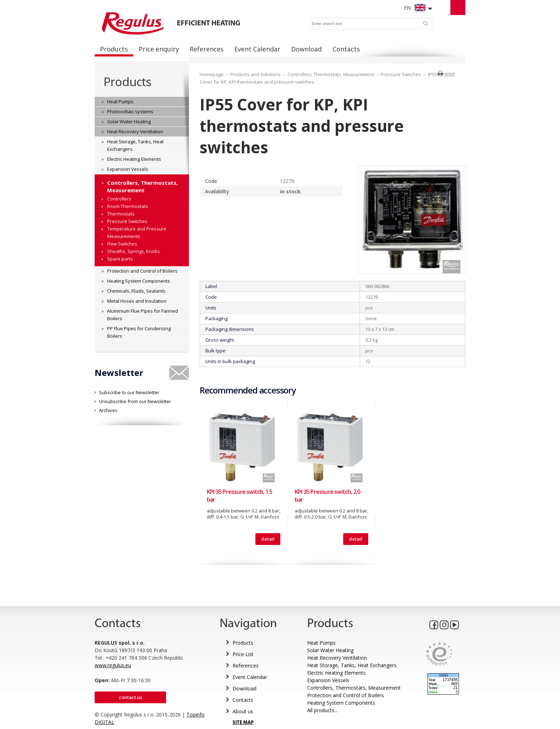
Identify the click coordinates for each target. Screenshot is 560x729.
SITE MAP (243, 723)
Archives (108, 410)
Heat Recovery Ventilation (337, 658)
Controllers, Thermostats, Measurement (331, 74)
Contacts (243, 700)
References (246, 666)
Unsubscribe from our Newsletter (135, 401)
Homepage (212, 74)
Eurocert (439, 654)
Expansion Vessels (328, 680)
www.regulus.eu (113, 665)
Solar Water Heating (330, 650)
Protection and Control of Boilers (346, 695)
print (450, 74)
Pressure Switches (401, 74)
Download (244, 688)
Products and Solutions (256, 74)
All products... (322, 710)
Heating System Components (341, 703)
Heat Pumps (321, 643)
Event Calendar (250, 677)
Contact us (131, 697)
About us (243, 711)
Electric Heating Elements (336, 673)
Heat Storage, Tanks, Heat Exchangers (352, 665)
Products (127, 82)
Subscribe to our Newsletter (129, 392)
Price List (243, 654)
